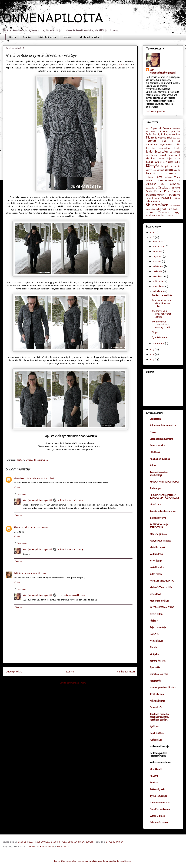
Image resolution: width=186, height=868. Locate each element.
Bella (148, 134)
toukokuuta (158, 276)
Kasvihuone (152, 155)
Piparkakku (155, 667)
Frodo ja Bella (165, 138)
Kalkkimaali (175, 152)
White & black (157, 816)
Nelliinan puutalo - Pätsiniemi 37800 (159, 755)
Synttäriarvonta (160, 337)
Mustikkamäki (156, 769)
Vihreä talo (155, 505)
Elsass (153, 432)
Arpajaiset (156, 128)
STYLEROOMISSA (115, 842)
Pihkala (153, 647)
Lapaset (169, 170)
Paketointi (176, 188)
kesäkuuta (158, 271)
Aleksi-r (154, 621)
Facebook (67, 37)
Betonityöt (158, 134)
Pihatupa (176, 191)
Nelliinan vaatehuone (160, 763)
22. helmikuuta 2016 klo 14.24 (71, 595)
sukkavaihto (151, 209)
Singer (155, 332)
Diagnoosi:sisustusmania (161, 439)
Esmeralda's (156, 707)
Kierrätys (150, 158)
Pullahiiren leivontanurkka (163, 426)
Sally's (153, 466)
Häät (177, 144)
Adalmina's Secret (159, 823)
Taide (164, 209)
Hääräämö (155, 452)
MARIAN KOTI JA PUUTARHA (164, 482)
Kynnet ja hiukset (164, 162)
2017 (152, 232)
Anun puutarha (157, 446)
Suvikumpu (155, 488)
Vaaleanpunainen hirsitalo (163, 687)
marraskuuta (159, 247)
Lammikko (151, 170)
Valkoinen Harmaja (159, 746)
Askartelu (177, 128)
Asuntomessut (152, 131)
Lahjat (165, 166)
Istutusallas (164, 148)
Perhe (158, 191)
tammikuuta (159, 343)
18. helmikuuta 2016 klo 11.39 (32, 573)
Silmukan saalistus (159, 674)
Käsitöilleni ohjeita (47, 37)
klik (120, 65)
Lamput (160, 170)
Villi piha (154, 654)
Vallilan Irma (156, 554)
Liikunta (150, 177)
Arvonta (167, 128)
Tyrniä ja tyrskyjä (158, 796)
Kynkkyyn (154, 726)
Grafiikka (177, 138)
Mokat (149, 181)
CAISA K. (154, 634)
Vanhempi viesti (126, 671)
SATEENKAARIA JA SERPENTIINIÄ (159, 526)
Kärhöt (177, 162)
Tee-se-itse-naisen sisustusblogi (159, 474)
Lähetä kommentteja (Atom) (73, 683)
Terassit (150, 212)
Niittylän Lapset (157, 547)
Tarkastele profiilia (155, 111)
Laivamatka (175, 166)
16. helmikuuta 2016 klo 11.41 (34, 527)
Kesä (170, 155)
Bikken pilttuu (156, 614)
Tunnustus (164, 212)
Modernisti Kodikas (159, 601)
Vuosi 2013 (169, 215)
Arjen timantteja (158, 627)
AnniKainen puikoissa (160, 459)
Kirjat (169, 158)
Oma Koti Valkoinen (160, 809)
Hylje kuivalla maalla (89, 37)
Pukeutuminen (41, 460)
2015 (152, 349)
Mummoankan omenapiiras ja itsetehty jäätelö (161, 325)
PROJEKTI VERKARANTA (162, 581)
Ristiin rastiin (156, 574)
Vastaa (17, 487)
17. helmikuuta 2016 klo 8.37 (71, 500)
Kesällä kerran (157, 694)
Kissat (178, 158)
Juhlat (150, 151)
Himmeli (176, 141)
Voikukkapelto (157, 567)
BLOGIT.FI (91, 842)
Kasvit (162, 155)
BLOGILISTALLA (59, 842)
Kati (16, 573)
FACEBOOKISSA (42, 842)
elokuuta (157, 261)
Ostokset (164, 187)
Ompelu (29, 460)
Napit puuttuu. (157, 733)
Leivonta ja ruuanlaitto (163, 173)
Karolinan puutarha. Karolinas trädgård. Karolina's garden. (160, 717)
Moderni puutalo (158, 534)
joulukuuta (158, 242)
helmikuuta (159, 291)
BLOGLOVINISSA (76, 842)
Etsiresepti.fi (63, 846)
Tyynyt (177, 212)
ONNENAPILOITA (53, 18)
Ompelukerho (151, 188)
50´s (148, 128)
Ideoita (150, 148)
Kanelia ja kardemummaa (163, 511)
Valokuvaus (152, 215)
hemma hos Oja (158, 661)
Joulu (177, 148)
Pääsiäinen (175, 198)
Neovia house (156, 641)
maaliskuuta (159, 286)
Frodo (154, 138)
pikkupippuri (20, 478)
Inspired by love (158, 518)
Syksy (159, 209)
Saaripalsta (155, 419)
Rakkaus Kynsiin (157, 789)
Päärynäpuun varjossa (160, 541)
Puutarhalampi (153, 198)
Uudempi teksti (14, 671)
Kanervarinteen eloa (160, 803)
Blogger (128, 861)
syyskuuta (158, 257)
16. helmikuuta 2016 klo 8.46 (40, 478)
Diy (148, 137)
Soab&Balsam (175, 206)
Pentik (149, 191)
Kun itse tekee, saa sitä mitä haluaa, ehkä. (162, 303)
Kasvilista (27, 37)
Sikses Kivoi (155, 594)
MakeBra (168, 177)
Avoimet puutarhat (170, 131)
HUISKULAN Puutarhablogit (41, 846)
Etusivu (12, 37)
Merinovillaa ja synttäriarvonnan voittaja (162, 314)
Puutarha (175, 195)
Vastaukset (23, 494)
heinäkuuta (158, 266)
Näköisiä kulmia (157, 701)
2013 (152, 359)
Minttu (177, 177)
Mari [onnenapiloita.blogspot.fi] (37, 500)
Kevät (178, 155)
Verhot (161, 215)
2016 (152, 237)
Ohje (163, 184)
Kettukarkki (155, 681)
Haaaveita (151, 141)
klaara (17, 527)
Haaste (164, 141)
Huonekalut (152, 145)
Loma (159, 177)
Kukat (150, 162)
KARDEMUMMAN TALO (162, 607)
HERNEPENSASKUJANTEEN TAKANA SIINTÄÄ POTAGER (164, 496)
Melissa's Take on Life (161, 587)
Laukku (177, 170)
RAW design (156, 561)
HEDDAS (154, 776)
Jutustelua (162, 151)
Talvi (170, 209)
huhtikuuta (158, 281)
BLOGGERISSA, (26, 842)
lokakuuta (158, 251)
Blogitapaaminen (172, 134)
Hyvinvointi (166, 145)
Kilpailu (161, 159)
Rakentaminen (153, 201)
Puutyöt (165, 198)
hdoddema (103, 861)
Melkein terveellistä (162, 295)
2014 (152, 354)
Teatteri (177, 209)
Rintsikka (154, 783)
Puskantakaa (156, 740)
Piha (167, 191)
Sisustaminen (157, 205)
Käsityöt (20, 460)
